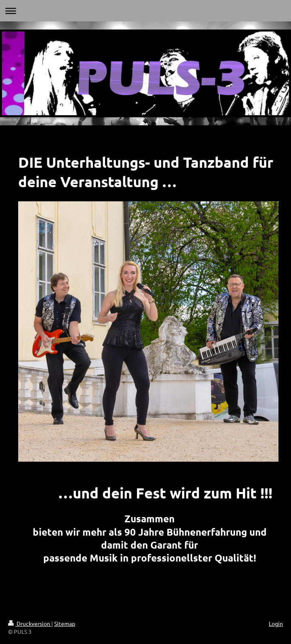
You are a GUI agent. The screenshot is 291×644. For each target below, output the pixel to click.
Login (276, 623)
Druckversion (30, 623)
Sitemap (65, 623)
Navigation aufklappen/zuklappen (145, 11)
